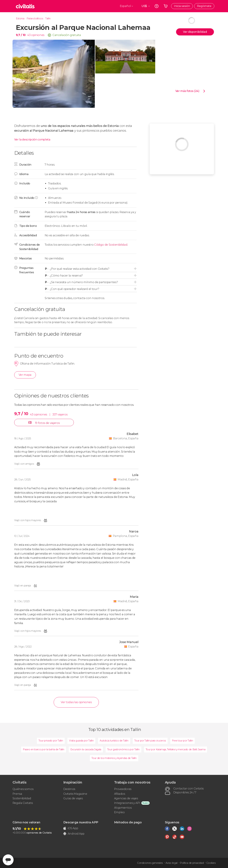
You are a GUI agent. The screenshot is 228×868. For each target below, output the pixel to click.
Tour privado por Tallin (51, 741)
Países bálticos (35, 18)
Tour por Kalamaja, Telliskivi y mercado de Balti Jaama (176, 749)
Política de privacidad (192, 863)
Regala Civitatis (23, 803)
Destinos (69, 789)
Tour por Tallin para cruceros (150, 741)
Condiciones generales (150, 863)
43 (29, 35)
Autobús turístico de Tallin (114, 741)
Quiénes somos (23, 789)
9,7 (21, 35)
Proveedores (123, 789)
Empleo (119, 812)
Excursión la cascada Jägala (86, 749)
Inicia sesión (182, 6)
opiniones (38, 35)
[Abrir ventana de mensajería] (8, 860)
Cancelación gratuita (67, 35)
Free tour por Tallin (183, 741)
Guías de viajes (73, 798)
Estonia (20, 18)
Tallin (48, 18)
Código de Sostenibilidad (111, 245)
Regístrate (204, 6)
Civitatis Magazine (75, 794)
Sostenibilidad (22, 798)
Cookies (211, 863)
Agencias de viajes (126, 798)
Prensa (17, 794)
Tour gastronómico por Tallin (123, 749)
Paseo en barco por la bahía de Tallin (44, 749)
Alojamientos (123, 808)
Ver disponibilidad (195, 32)
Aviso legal (171, 863)
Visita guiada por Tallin (81, 741)
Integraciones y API (127, 803)
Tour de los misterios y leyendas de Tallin (114, 758)
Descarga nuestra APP (81, 822)
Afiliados (120, 794)
